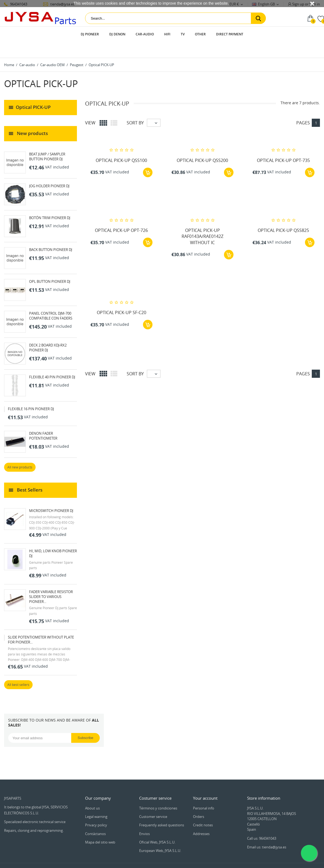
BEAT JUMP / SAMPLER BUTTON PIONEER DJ (47, 141)
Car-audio (145, 34)
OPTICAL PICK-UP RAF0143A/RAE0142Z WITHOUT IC (202, 221)
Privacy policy (96, 810)
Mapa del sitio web (100, 827)
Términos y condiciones (158, 793)
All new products (20, 452)
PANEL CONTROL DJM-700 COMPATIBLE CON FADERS (51, 300)
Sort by (135, 107)
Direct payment (230, 34)
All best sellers (18, 669)
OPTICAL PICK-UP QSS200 (202, 145)
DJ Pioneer (90, 34)
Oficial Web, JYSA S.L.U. (157, 827)
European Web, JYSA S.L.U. (160, 835)
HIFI (167, 34)
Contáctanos (95, 818)
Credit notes (203, 810)
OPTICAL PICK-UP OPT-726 (121, 215)
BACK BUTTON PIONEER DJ (51, 234)
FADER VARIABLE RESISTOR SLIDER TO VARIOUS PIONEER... (51, 581)
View (90, 107)
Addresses (201, 818)
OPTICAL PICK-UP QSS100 (121, 145)
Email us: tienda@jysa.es (267, 832)
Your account (205, 783)
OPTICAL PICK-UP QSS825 (283, 215)
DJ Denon (117, 34)
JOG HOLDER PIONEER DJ (49, 170)
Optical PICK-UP (33, 91)
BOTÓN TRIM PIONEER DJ (50, 202)
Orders (199, 801)
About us (92, 793)
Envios (144, 818)
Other (200, 34)
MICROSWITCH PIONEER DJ (51, 495)
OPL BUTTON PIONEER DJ (50, 266)
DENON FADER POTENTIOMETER (43, 420)
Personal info (204, 793)
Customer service (153, 801)
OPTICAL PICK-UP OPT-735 (283, 145)
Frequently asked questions (162, 810)
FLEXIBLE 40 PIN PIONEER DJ (52, 361)
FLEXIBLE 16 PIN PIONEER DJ (31, 393)
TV (183, 34)
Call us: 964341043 (262, 823)
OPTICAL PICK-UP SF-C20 (121, 297)
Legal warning (96, 801)
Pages (303, 107)
